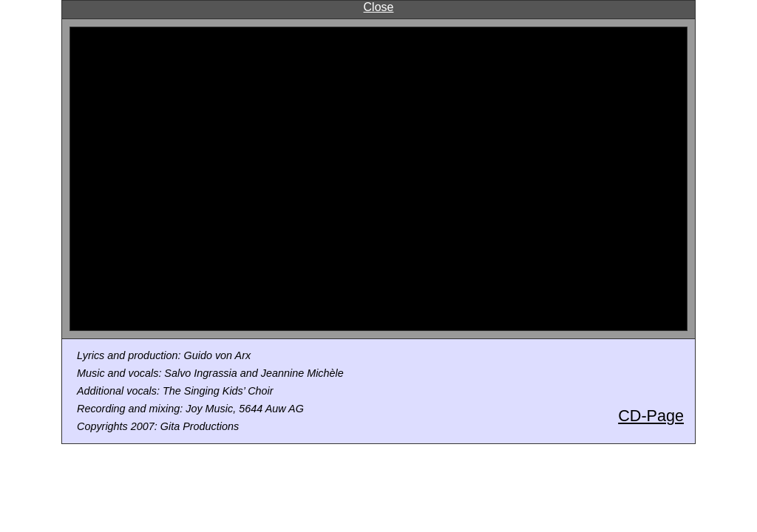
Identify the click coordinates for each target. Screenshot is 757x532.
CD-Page (651, 416)
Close (379, 7)
